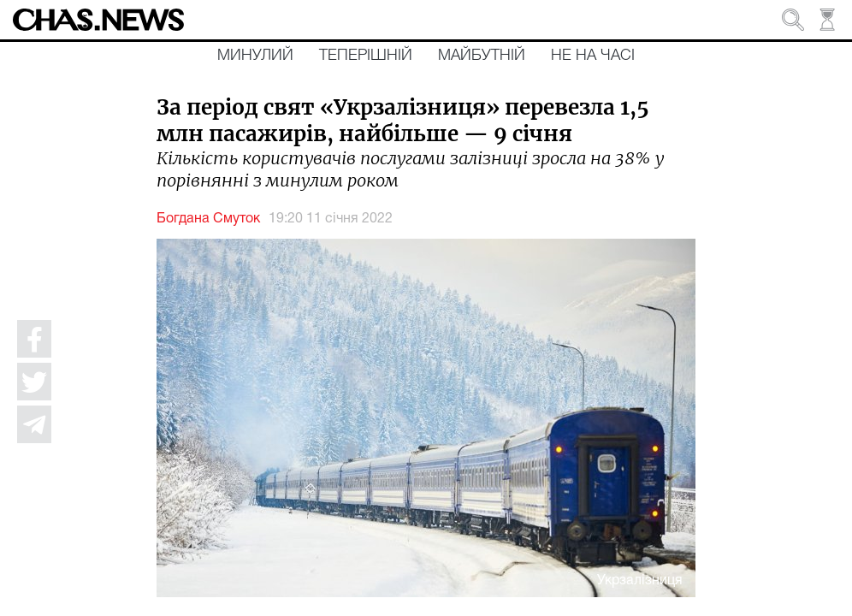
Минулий (255, 56)
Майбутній (482, 56)
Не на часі (593, 56)
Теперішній (366, 56)
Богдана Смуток (208, 219)
